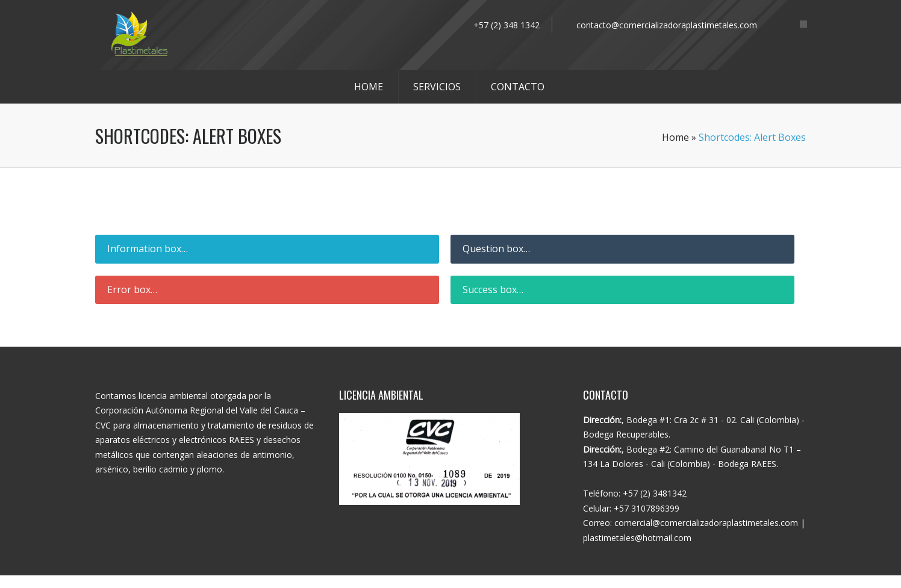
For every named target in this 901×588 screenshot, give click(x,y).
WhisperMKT (514, 582)
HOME (369, 87)
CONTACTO (518, 87)
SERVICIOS (437, 87)
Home (675, 137)
